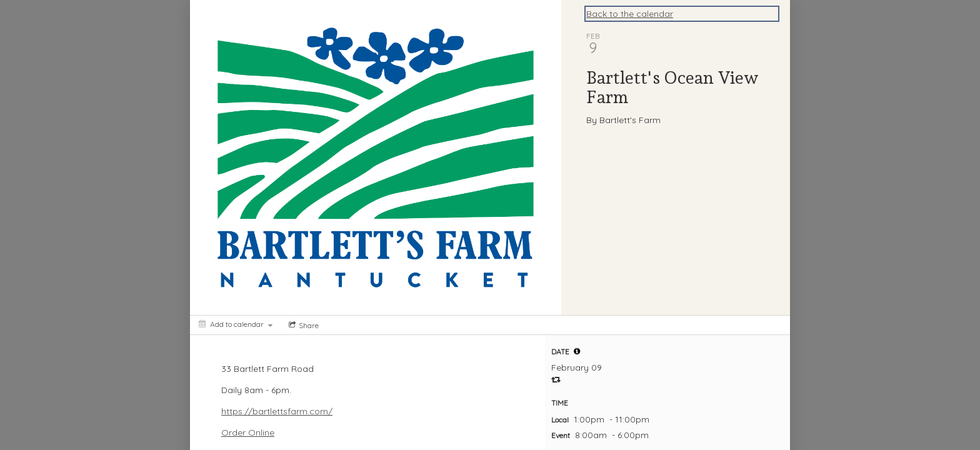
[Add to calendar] (236, 324)
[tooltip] (577, 351)
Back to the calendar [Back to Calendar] (630, 14)
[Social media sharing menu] (302, 325)
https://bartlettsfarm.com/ (277, 411)
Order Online (248, 432)
